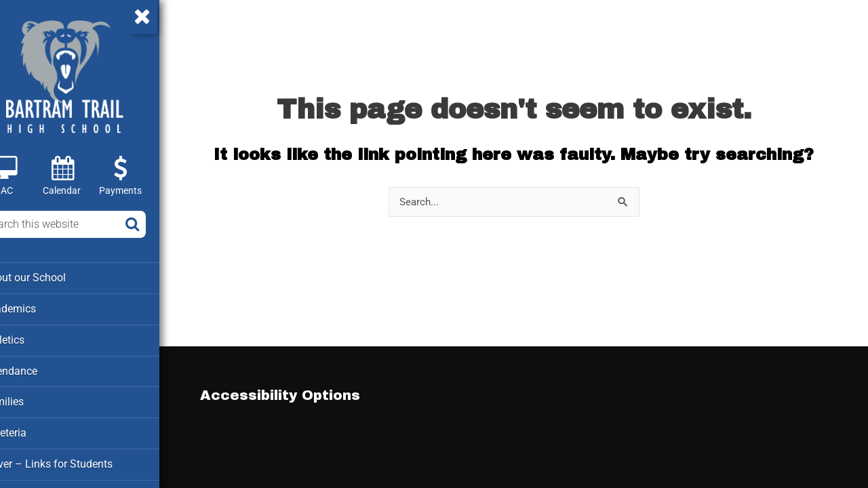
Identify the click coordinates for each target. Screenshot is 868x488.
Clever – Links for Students (75, 460)
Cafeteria (34, 430)
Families (33, 399)
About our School (53, 277)
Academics (39, 308)
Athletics (34, 338)
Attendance (39, 369)
